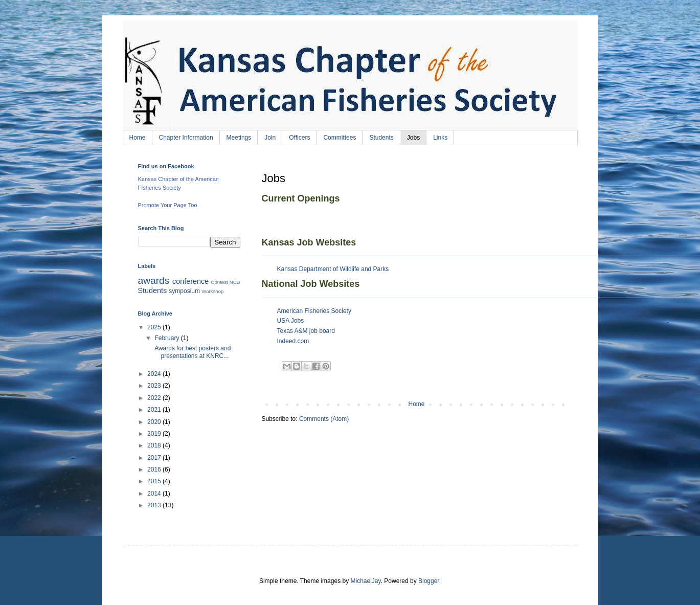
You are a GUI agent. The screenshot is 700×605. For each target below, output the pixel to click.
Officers (299, 138)
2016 (155, 469)
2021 (155, 410)
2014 (155, 494)
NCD (235, 282)
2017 (155, 458)
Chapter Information (186, 138)
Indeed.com (293, 341)
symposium (184, 291)
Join (270, 138)
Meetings (239, 138)
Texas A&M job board (306, 331)
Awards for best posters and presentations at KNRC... (192, 352)
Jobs (413, 138)
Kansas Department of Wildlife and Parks (333, 269)
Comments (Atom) (324, 419)
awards (154, 281)
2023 (155, 386)
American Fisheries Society (314, 311)
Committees (340, 138)
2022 (155, 398)
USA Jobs (291, 321)
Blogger (429, 581)
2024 (155, 374)
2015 (155, 481)
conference (190, 281)
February (167, 338)
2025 (155, 327)
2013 (155, 505)
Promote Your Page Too (168, 205)
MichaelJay (365, 581)
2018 (155, 445)
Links (440, 138)
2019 (155, 434)
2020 (155, 422)
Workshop (212, 291)
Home (138, 138)
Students (381, 138)
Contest (220, 282)
